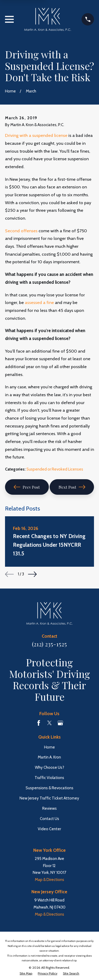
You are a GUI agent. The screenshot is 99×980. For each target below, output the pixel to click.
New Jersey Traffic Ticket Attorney (49, 798)
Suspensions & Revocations (49, 788)
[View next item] (32, 574)
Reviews (49, 808)
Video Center (49, 829)
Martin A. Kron (49, 757)
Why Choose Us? (49, 767)
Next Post (72, 487)
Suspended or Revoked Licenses (55, 469)
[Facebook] (39, 723)
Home (49, 747)
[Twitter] (49, 723)
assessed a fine (39, 302)
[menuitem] (26, 973)
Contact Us (49, 819)
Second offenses (21, 231)
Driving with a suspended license (36, 135)
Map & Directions (49, 880)
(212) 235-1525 (49, 644)
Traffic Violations (49, 778)
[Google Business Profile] (60, 723)
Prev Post (27, 487)
